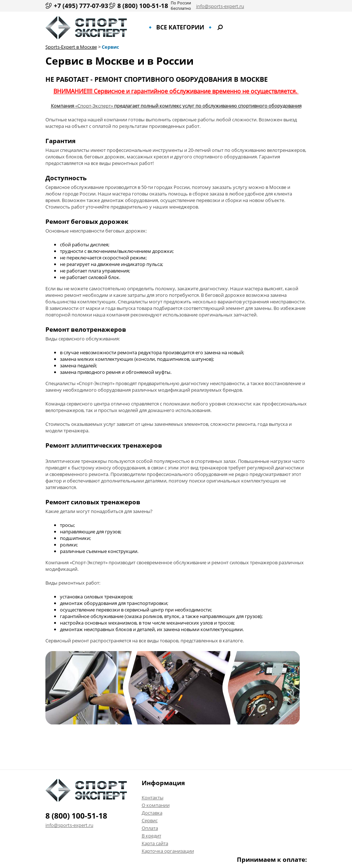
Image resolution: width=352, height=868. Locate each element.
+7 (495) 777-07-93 (81, 6)
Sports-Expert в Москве (71, 47)
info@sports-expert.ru (220, 6)
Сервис (110, 47)
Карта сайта (155, 843)
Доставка (152, 813)
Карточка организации (168, 851)
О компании (156, 805)
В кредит (151, 836)
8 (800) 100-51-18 (143, 6)
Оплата (150, 828)
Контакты (153, 798)
